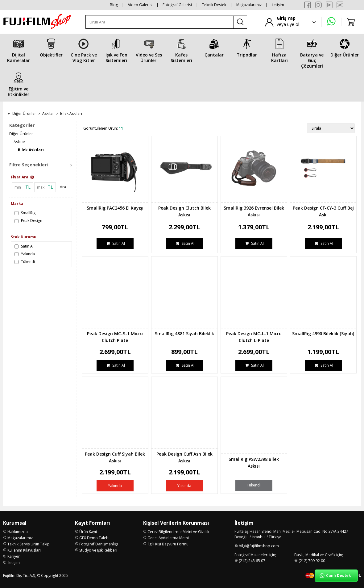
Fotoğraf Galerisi (177, 5)
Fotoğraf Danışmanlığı (99, 544)
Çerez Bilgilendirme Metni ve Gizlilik (178, 532)
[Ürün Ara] (160, 22)
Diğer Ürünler (24, 113)
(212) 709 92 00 (312, 561)
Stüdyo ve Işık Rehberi (98, 550)
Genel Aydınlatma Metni (168, 538)
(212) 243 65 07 (252, 561)
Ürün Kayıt (88, 532)
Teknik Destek (214, 5)
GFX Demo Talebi (94, 538)
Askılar (48, 113)
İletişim (278, 5)
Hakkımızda (18, 532)
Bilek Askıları (31, 150)
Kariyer (14, 556)
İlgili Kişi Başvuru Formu (168, 544)
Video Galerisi (140, 5)
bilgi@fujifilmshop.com (259, 546)
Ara (63, 187)
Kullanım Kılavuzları (24, 550)
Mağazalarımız (249, 5)
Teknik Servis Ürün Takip (29, 544)
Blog (114, 5)
